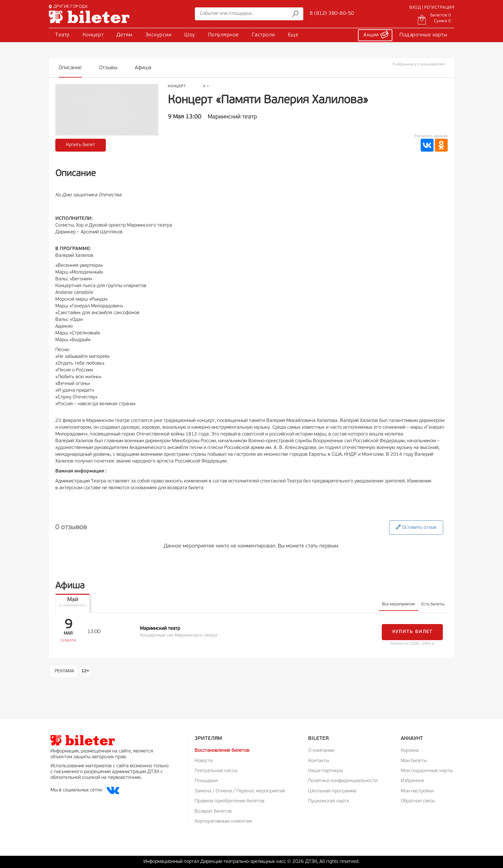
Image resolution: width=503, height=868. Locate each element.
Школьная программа (332, 791)
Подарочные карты (423, 35)
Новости (204, 761)
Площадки (206, 781)
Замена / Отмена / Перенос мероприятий (240, 791)
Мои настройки (417, 791)
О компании (321, 751)
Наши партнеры (325, 771)
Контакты (319, 761)
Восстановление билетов (222, 751)
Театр (63, 35)
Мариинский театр (232, 117)
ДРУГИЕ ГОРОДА (68, 7)
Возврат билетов (213, 812)
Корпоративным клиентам (223, 821)
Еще (293, 35)
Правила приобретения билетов (229, 801)
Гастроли (263, 35)
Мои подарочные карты (427, 771)
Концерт (93, 35)
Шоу (190, 35)
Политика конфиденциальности (343, 781)
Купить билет (81, 145)
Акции (376, 34)
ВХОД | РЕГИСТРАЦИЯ (432, 8)
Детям (124, 35)
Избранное (412, 781)
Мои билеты (414, 761)
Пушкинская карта (329, 801)
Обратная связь (418, 801)
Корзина (410, 751)
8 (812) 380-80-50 (332, 14)
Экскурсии (159, 35)
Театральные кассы (216, 771)
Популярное (224, 35)
